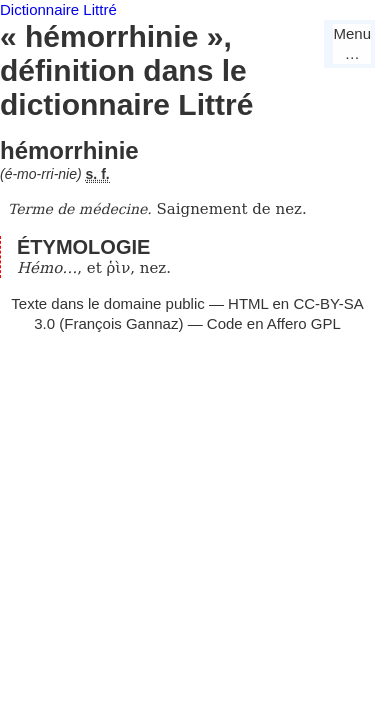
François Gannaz (121, 323)
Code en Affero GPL (274, 323)
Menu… (352, 43)
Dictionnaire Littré (58, 9)
